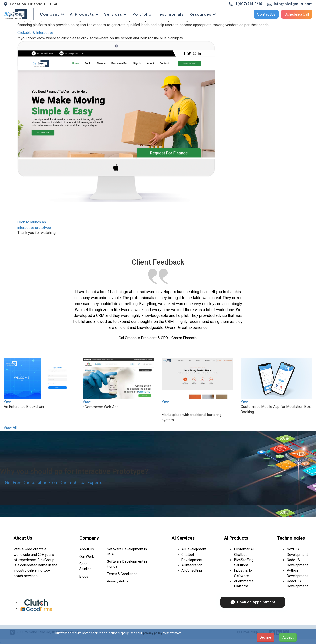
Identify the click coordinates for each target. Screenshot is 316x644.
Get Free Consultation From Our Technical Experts (54, 483)
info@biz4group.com (290, 4)
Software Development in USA (127, 552)
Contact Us (266, 14)
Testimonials (170, 14)
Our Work (87, 557)
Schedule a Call (297, 14)
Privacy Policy (118, 581)
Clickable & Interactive (35, 33)
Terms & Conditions (122, 574)
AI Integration (192, 565)
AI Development (194, 549)
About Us (87, 549)
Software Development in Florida (127, 564)
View (8, 401)
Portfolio (142, 14)
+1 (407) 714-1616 (246, 4)
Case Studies (85, 566)
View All (10, 428)
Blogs (84, 576)
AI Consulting (192, 570)
